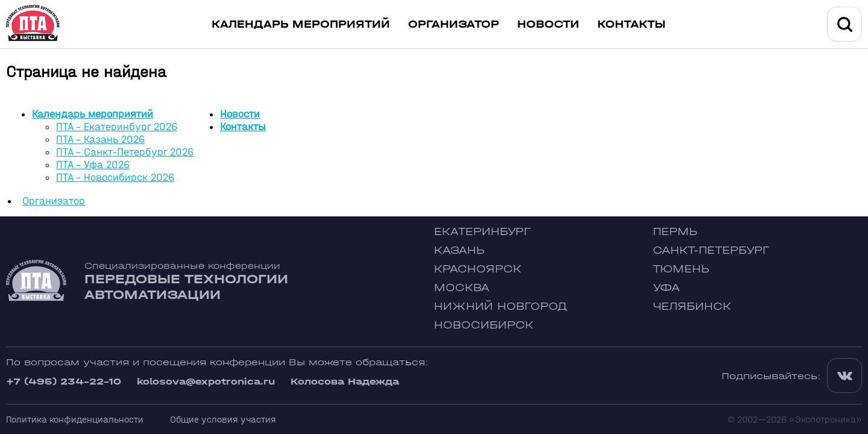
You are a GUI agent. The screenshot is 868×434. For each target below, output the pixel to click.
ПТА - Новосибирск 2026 (115, 178)
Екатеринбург (482, 232)
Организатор (454, 24)
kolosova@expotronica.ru (206, 381)
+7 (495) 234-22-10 (64, 381)
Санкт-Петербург (711, 250)
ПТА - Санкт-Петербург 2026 (125, 152)
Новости (548, 24)
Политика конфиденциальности (75, 419)
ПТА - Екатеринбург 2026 (117, 127)
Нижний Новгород (501, 307)
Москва (462, 288)
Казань (459, 250)
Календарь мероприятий (301, 24)
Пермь (675, 232)
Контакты (631, 24)
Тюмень (681, 269)
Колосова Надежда (345, 381)
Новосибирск (484, 325)
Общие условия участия (223, 419)
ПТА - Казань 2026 (100, 140)
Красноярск (478, 269)
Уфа (666, 288)
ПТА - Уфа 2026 (93, 165)
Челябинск (692, 307)
